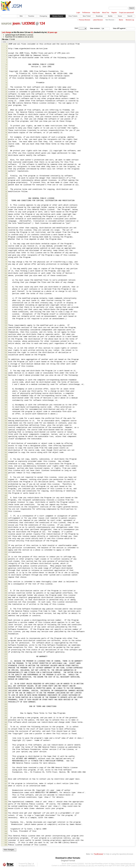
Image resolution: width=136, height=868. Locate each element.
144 (6, 368)
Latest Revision (98, 20)
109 (6, 289)
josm (16, 23)
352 (6, 840)
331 (6, 793)
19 (6, 85)
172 (6, 432)
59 (6, 176)
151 (6, 384)
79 (6, 221)
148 (6, 378)
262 (6, 636)
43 (6, 139)
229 (6, 561)
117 (6, 307)
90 (6, 246)
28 (6, 105)
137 (6, 353)
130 (6, 337)
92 (6, 251)
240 (6, 586)
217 (6, 534)
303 (6, 729)
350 (6, 836)
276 (6, 668)
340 (6, 813)
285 (6, 688)
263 (6, 638)
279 (6, 675)
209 (6, 516)
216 (6, 532)
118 (6, 310)
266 (6, 645)
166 (6, 418)
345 (6, 824)
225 (6, 552)
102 (6, 273)
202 (6, 500)
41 (6, 135)
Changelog (43, 16)
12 (6, 69)
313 (6, 752)
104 (6, 278)
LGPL (127, 866)
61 (6, 180)
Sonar (120, 16)
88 (6, 241)
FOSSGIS (80, 864)
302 (6, 727)
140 (6, 359)
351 (6, 838)
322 (6, 772)
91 (6, 248)
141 (6, 362)
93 (6, 253)
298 (6, 718)
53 (6, 162)
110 (6, 291)
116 (6, 305)
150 (6, 382)
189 (6, 470)
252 (6, 613)
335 (6, 802)
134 (6, 346)
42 (6, 137)
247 (6, 602)
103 (6, 275)
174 (6, 437)
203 (6, 502)
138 (6, 355)
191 (6, 475)
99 (6, 266)
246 (6, 600)
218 (6, 536)
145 (6, 371)
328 (6, 786)
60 (6, 178)
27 (6, 103)
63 (32, 32)
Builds (110, 16)
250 (6, 609)
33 (6, 117)
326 (6, 781)
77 (6, 216)
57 (6, 171)
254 (6, 618)
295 (6, 711)
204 (6, 505)
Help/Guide (96, 13)
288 (6, 695)
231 (6, 566)
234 (6, 573)
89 (6, 244)
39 (6, 130)
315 (6, 756)
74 (6, 210)
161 (6, 407)
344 (6, 822)
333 (6, 797)
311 (6, 747)
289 (6, 697)
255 (6, 620)
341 (6, 815)
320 (6, 768)
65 (6, 189)
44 (6, 142)
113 (6, 298)
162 (6, 409)
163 (6, 412)
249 (6, 607)
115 (6, 303)
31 (6, 112)
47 (6, 148)
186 (6, 464)
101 (6, 271)
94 (6, 255)
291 (6, 702)
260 (6, 632)
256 (6, 623)
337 (6, 806)
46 (6, 146)
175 (6, 439)
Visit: (76, 28)
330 (6, 790)
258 (6, 627)
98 (6, 264)
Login (78, 13)
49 (6, 153)
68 (6, 196)
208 (6, 514)
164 (6, 414)
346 (6, 827)
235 (6, 575)
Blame (121, 20)
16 (6, 78)
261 (6, 634)
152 (6, 387)
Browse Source (58, 16)
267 (6, 647)
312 (6, 749)
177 (6, 443)
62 (6, 183)
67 (6, 194)
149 (6, 380)
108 (6, 287)
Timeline (31, 16)
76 (6, 214)
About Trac (106, 13)
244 (6, 595)
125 (6, 325)
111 (6, 294)
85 (6, 235)
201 (6, 498)
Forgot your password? (127, 13)
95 (6, 257)
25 (6, 98)
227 (6, 557)
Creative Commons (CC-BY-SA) (83, 866)
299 (6, 720)
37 (6, 126)
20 (6, 87)
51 (6, 158)
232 (6, 568)
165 (6, 416)
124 (42, 23)
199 (6, 493)
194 (6, 482)
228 (6, 559)
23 (6, 94)
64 (6, 187)
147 (6, 375)
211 (6, 520)
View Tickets (73, 16)
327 (6, 784)
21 (6, 89)
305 (6, 734)
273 (6, 661)
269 (6, 652)
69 (6, 198)
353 (6, 843)
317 (6, 761)
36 (6, 124)
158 (6, 400)
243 (6, 593)
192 (6, 477)
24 (6, 96)
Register (114, 13)
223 (6, 548)
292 (6, 704)
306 (6, 736)
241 (6, 588)
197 (6, 489)
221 (6, 543)
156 (6, 396)
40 (6, 133)
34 (6, 119)
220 (6, 541)
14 (6, 74)
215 (6, 529)
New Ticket (87, 16)
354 (6, 845)
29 (6, 108)
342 (6, 818)
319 (6, 765)
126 (6, 328)
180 (6, 450)
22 (6, 92)
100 (6, 269)
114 (6, 300)
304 (6, 731)
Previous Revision (84, 20)
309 (6, 743)
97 (6, 262)
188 (6, 468)
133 (6, 343)
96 (6, 260)
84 (6, 232)
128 (6, 332)
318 (6, 763)
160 (6, 405)
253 (6, 616)
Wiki (21, 16)
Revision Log (130, 20)
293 (6, 707)
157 (6, 398)
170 (6, 427)
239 (6, 584)
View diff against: (124, 28)
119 (6, 312)
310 (6, 745)
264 (6, 641)
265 (6, 643)
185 (6, 461)
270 (6, 654)
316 (6, 759)
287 (6, 693)
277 (6, 670)
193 (6, 480)
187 (6, 466)
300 (6, 722)
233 (6, 570)
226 (6, 554)
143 (6, 366)
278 (6, 672)
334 (6, 799)
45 (6, 144)
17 (6, 80)
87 (6, 239)
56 (6, 169)
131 (6, 339)
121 (6, 316)
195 (6, 484)
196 (6, 486)
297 (6, 715)
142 (6, 364)
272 (6, 659)
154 (6, 391)
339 (6, 811)
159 (6, 402)
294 (6, 709)
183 (6, 457)
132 (6, 341)
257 (6, 625)
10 (6, 64)
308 (6, 740)
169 (6, 425)
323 (6, 774)
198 (6, 491)
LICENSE (29, 23)
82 (6, 228)
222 (6, 545)
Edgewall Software (28, 866)
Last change (6, 32)
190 (6, 473)
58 (6, 173)
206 (6, 509)
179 (6, 448)
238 (6, 582)
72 (6, 205)
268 (6, 650)
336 (6, 804)
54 (6, 164)
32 (6, 114)
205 (6, 507)
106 (6, 282)
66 (6, 192)
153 (6, 389)
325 (6, 779)
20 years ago (52, 32)
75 (6, 212)
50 (6, 155)
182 (6, 455)
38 (6, 128)
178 (6, 446)
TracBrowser (98, 854)
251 (6, 611)
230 (6, 564)
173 (6, 434)
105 (6, 280)
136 (6, 350)
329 (6, 788)
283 (6, 684)
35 (6, 121)
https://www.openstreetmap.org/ (123, 864)
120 (6, 314)
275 (6, 666)
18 (6, 83)
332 (6, 795)
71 (6, 203)
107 (6, 285)
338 (6, 809)
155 (6, 393)
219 (6, 539)
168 (6, 423)
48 (6, 151)
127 (6, 330)
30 (6, 110)
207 (6, 511)
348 (6, 831)
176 (6, 441)
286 (6, 691)
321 (6, 770)
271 (6, 656)
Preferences (86, 13)
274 (6, 663)
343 (6, 820)
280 (6, 677)
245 (6, 598)
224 (6, 550)
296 (6, 713)
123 (6, 321)
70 (6, 201)
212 (6, 523)
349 (6, 833)
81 (6, 226)
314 (6, 754)
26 (6, 101)
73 (6, 207)
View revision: (95, 28)
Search (130, 16)
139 (6, 357)
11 (6, 67)
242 (6, 591)
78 (6, 219)
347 (6, 829)
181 (6, 453)
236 (6, 577)
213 (6, 525)
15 (6, 76)
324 (6, 777)
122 (6, 319)
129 (6, 334)
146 (6, 373)
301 (6, 725)
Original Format (68, 861)
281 (6, 679)
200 (6, 496)
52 (6, 160)
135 (6, 348)
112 (6, 296)
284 (6, 686)
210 (6, 518)
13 (6, 71)
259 (6, 629)
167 (6, 421)
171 (6, 430)
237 (6, 580)
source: (7, 23)
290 (6, 700)
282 (6, 682)
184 (6, 459)
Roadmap (99, 16)
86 (6, 237)
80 (6, 223)
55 (6, 167)
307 (6, 738)
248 (6, 604)
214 (6, 527)
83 (6, 230)
